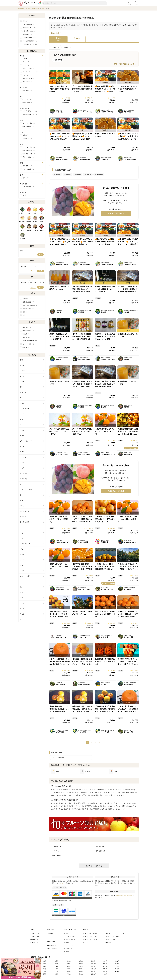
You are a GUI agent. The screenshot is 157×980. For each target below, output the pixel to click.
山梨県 (57, 966)
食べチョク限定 (29, 123)
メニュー (135, 3)
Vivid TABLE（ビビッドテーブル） (115, 933)
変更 (40, 255)
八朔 (22, 500)
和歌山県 (94, 969)
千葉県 (69, 964)
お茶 (22, 230)
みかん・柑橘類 (25, 576)
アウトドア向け (29, 147)
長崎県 (44, 974)
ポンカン (23, 560)
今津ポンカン (57, 851)
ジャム (26, 62)
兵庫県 (69, 969)
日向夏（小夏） (25, 522)
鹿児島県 (94, 974)
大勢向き (27, 135)
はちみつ (29, 222)
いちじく (23, 376)
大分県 (69, 974)
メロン (22, 581)
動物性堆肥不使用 (30, 341)
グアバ (22, 436)
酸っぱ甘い (28, 103)
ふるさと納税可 (29, 25)
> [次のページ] (100, 743)
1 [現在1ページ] (88, 743)
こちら (61, 883)
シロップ (27, 75)
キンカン (23, 414)
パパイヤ (23, 517)
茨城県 (117, 961)
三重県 (117, 966)
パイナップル (24, 511)
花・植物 (22, 239)
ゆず (22, 592)
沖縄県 (105, 974)
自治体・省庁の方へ (52, 949)
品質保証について (35, 939)
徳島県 (69, 971)
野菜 (29, 213)
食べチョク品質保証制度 (124, 896)
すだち (22, 468)
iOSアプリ (86, 942)
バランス (27, 99)
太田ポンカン (57, 846)
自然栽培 (27, 299)
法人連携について (52, 946)
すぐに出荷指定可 (30, 41)
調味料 (29, 230)
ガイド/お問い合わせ (70, 936)
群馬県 (44, 964)
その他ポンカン (101, 851)
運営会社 (67, 933)
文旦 (22, 538)
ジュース (27, 59)
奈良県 (81, 969)
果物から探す (56, 33)
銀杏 (22, 419)
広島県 (44, 971)
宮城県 (69, 961)
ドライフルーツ (29, 69)
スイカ (22, 463)
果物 (35, 213)
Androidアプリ (110, 942)
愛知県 (105, 966)
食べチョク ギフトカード (90, 939)
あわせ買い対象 (30, 31)
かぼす (22, 403)
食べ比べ (27, 195)
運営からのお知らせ (70, 939)
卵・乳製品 (22, 222)
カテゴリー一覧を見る (94, 866)
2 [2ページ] (92, 743)
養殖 (26, 312)
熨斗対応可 (28, 90)
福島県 (105, 961)
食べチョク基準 (35, 936)
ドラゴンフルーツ (26, 490)
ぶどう (22, 533)
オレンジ (23, 392)
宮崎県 (81, 974)
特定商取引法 (68, 948)
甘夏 (22, 360)
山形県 (93, 961)
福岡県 (117, 971)
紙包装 (26, 347)
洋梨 (22, 598)
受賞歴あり (28, 166)
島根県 (117, 969)
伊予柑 (22, 381)
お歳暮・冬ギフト (30, 115)
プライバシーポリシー (70, 945)
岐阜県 (81, 966)
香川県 (81, 971)
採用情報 (67, 951)
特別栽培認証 (28, 331)
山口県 (57, 971)
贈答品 (27, 334)
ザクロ (22, 452)
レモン (22, 619)
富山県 (117, 964)
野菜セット (22, 213)
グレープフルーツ (26, 441)
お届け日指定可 (30, 38)
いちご (22, 371)
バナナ (22, 506)
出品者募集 (50, 933)
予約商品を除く (30, 44)
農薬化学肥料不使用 (31, 305)
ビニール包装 (28, 344)
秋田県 (81, 961)
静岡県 (93, 966)
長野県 (69, 966)
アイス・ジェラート (31, 72)
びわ (22, 527)
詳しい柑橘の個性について (124, 64)
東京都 (81, 964)
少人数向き (28, 139)
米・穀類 (35, 230)
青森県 (44, 961)
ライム (22, 609)
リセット (33, 271)
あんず (22, 365)
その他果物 (24, 479)
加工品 (42, 230)
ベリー (22, 554)
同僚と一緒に (28, 157)
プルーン (23, 549)
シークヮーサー (25, 457)
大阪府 (57, 969)
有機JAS (27, 327)
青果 (26, 178)
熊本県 (57, 974)
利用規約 (67, 942)
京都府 (44, 969)
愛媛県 (93, 971)
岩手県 (57, 961)
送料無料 (27, 21)
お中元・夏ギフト (30, 111)
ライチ (22, 603)
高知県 (105, 971)
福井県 (44, 966)
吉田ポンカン (100, 846)
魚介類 (35, 222)
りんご (22, 614)
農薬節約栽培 (29, 302)
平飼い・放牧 (28, 309)
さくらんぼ (24, 446)
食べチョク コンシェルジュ (91, 936)
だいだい (23, 484)
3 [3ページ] (96, 743)
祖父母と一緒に (29, 154)
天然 (26, 315)
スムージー (28, 82)
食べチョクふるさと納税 (90, 933)
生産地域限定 (28, 127)
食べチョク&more (110, 939)
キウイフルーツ (25, 409)
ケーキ (26, 65)
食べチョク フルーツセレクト (114, 936)
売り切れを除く (30, 28)
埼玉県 (57, 964)
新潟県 (105, 964)
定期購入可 (68, 47)
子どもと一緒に (30, 151)
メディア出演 (29, 169)
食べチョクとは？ (35, 933)
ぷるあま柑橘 (29, 187)
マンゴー (23, 565)
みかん (22, 571)
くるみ (22, 430)
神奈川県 (94, 964)
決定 (40, 271)
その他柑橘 (24, 473)
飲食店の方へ (34, 942)
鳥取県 (105, 969)
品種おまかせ (57, 855)
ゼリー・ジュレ (29, 78)
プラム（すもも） (26, 544)
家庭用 (27, 337)
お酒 (42, 222)
